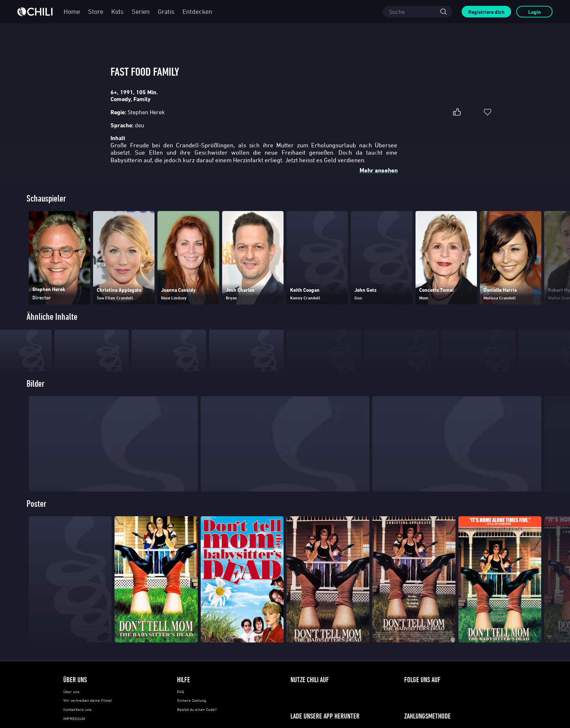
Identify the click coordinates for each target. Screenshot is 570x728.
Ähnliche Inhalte (52, 317)
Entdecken (197, 11)
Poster (37, 519)
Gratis (166, 11)
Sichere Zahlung (192, 716)
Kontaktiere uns (77, 725)
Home (72, 11)
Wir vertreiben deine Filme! (88, 716)
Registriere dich (486, 12)
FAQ (180, 707)
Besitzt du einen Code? (197, 725)
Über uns (71, 707)
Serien (141, 11)
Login (535, 12)
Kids (117, 11)
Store (96, 11)
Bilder (36, 399)
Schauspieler (46, 199)
